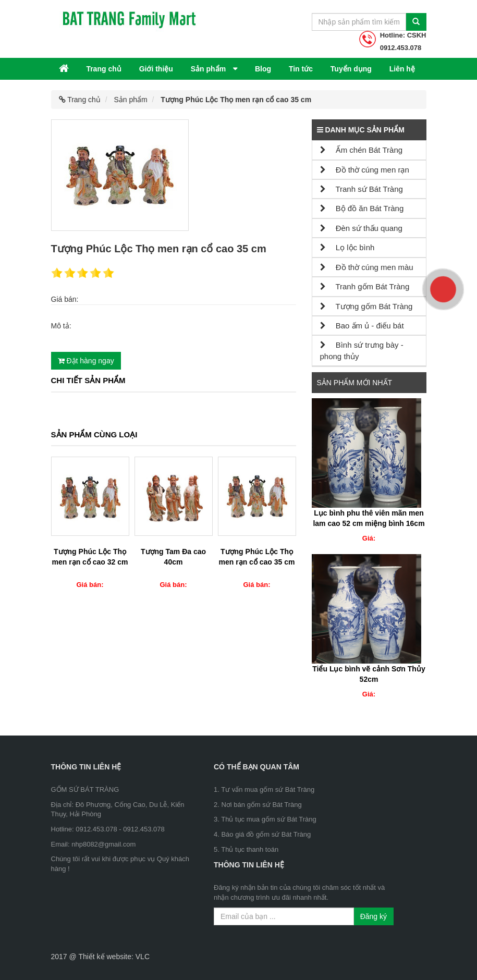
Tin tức (301, 69)
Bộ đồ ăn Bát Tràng (362, 208)
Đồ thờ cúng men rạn (365, 170)
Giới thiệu (156, 69)
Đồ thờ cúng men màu (367, 267)
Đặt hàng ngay (86, 361)
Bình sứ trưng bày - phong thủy (362, 350)
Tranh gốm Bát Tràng (365, 286)
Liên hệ (402, 69)
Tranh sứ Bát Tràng (362, 189)
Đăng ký (374, 916)
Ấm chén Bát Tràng (362, 150)
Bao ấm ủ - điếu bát (362, 326)
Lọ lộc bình (347, 247)
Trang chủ (103, 69)
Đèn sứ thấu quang (361, 228)
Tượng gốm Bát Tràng (366, 306)
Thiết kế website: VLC (114, 957)
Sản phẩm (209, 69)
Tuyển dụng (351, 69)
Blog (263, 69)
